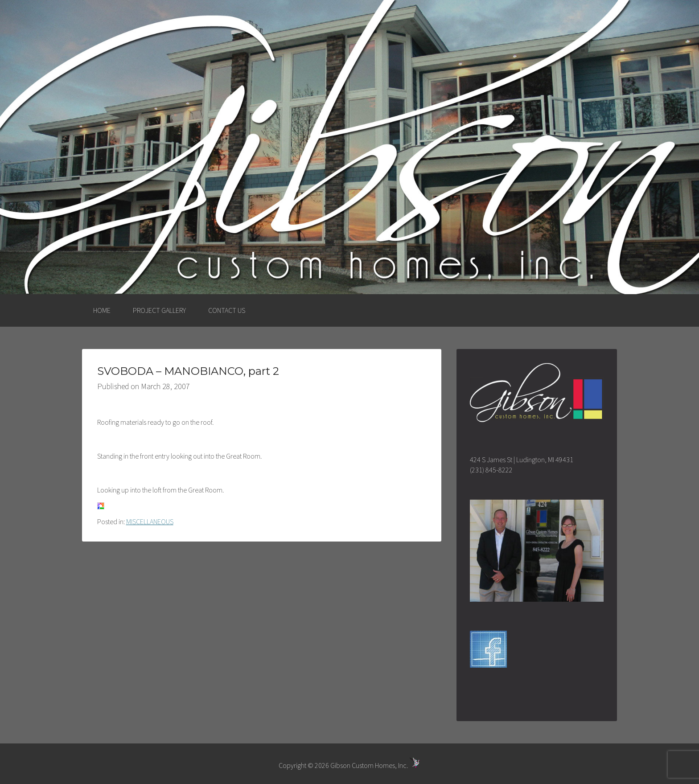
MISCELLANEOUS (150, 521)
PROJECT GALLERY (159, 310)
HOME (102, 310)
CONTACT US (227, 310)
